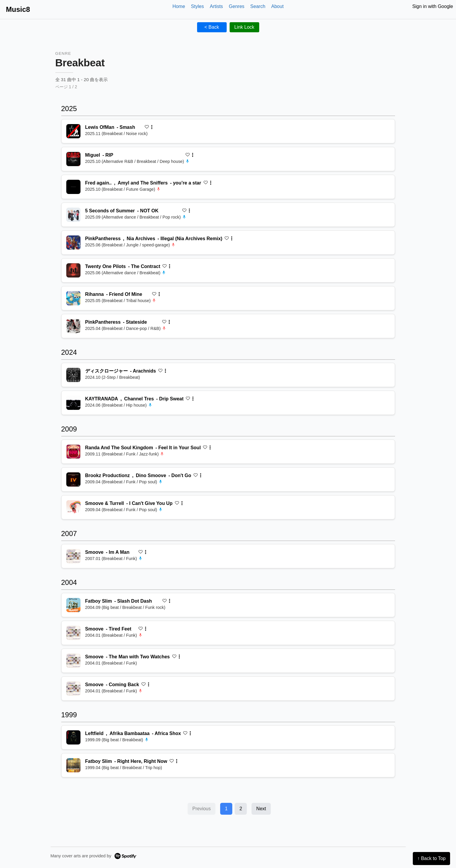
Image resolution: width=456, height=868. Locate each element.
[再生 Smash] (73, 131)
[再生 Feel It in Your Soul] (73, 452)
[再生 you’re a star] (73, 187)
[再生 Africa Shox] (73, 737)
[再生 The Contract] (73, 270)
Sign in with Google (433, 6)
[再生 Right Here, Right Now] (73, 765)
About (278, 6)
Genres (236, 6)
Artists (216, 6)
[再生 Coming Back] (73, 689)
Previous (202, 809)
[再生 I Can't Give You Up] (73, 507)
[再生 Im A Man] (73, 556)
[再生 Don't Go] (73, 479)
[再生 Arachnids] (73, 375)
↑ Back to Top (431, 858)
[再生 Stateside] (73, 326)
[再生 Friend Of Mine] (73, 298)
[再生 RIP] (73, 159)
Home (179, 6)
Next (261, 809)
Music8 (18, 9)
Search (258, 6)
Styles (197, 6)
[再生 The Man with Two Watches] (73, 661)
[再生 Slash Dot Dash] (73, 605)
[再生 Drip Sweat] (73, 403)
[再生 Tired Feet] (73, 633)
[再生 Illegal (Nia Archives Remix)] (73, 243)
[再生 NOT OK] (73, 215)
